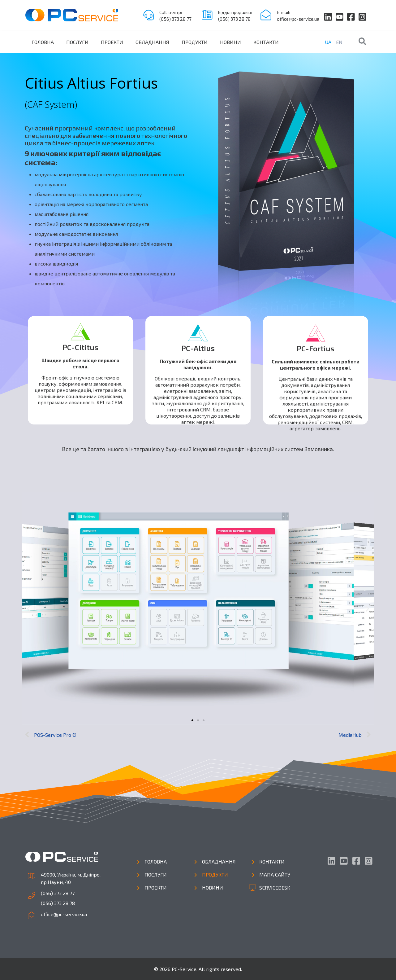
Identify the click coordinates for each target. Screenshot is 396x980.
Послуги (77, 42)
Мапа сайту (275, 875)
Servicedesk (275, 888)
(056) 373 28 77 (175, 19)
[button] (192, 720)
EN (339, 42)
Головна (43, 42)
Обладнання (152, 42)
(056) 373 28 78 (234, 19)
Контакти (266, 42)
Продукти (195, 42)
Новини (230, 42)
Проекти (112, 42)
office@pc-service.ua (298, 19)
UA (328, 42)
